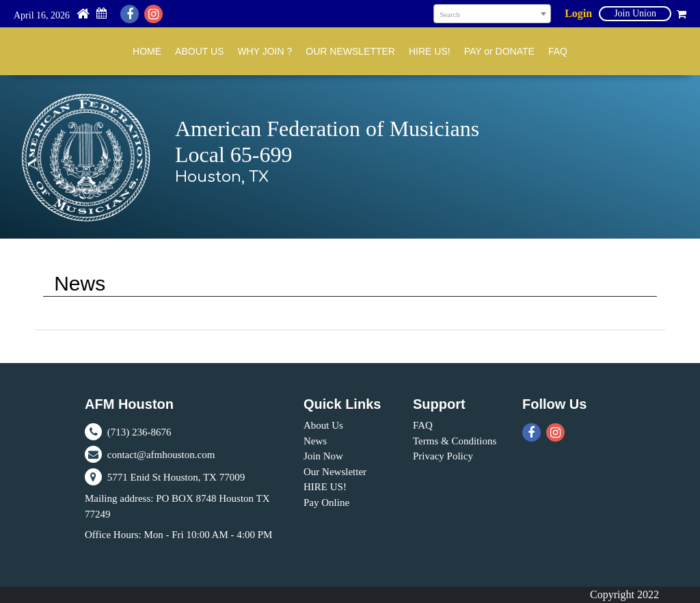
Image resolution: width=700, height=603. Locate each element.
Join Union (635, 13)
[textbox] (492, 14)
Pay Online (326, 502)
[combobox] (492, 14)
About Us (323, 425)
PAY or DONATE (499, 51)
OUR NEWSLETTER (350, 51)
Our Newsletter (335, 472)
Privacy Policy (443, 456)
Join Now (323, 456)
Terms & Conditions (455, 441)
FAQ (558, 51)
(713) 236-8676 (128, 432)
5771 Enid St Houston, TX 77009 (165, 477)
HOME (147, 51)
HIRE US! (430, 51)
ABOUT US (199, 51)
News (315, 441)
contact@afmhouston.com (150, 455)
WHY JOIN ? (265, 51)
